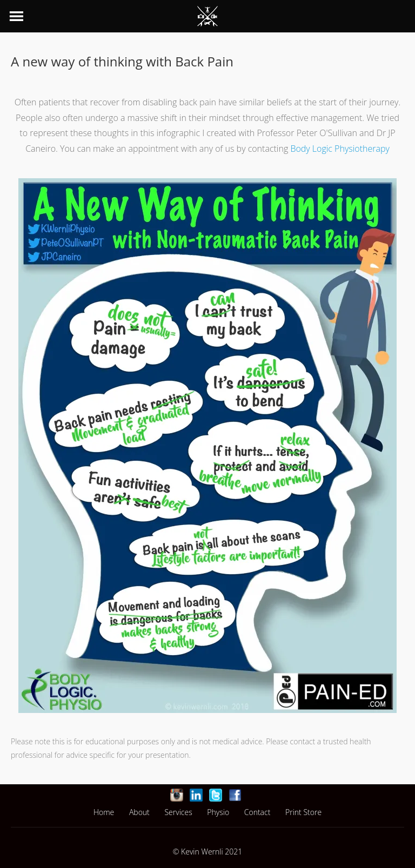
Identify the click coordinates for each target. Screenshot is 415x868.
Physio (218, 812)
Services (178, 812)
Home (104, 812)
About (139, 812)
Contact (257, 812)
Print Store (303, 812)
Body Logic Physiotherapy (340, 149)
